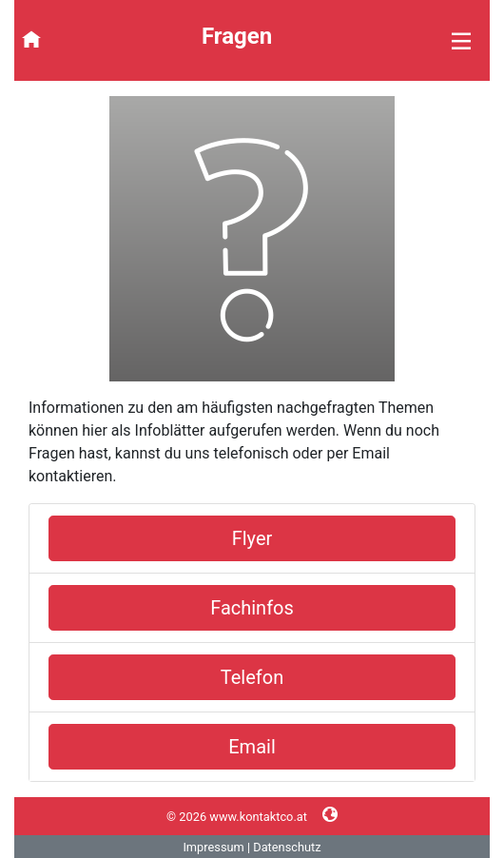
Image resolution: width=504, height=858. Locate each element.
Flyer (252, 538)
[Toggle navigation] (388, 40)
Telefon (252, 677)
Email (252, 747)
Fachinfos (252, 608)
